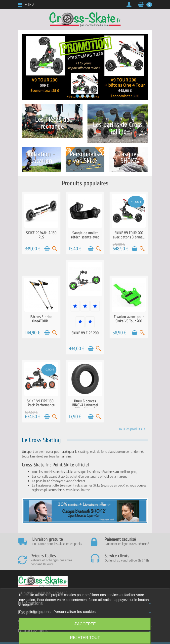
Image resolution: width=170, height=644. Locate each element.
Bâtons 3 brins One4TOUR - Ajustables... (41, 321)
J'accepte (85, 624)
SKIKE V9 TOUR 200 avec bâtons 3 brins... (129, 235)
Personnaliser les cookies (75, 612)
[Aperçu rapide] (55, 249)
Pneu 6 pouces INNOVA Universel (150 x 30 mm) (85, 405)
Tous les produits (132, 429)
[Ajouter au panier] (47, 249)
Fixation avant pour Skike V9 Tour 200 (129, 319)
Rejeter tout (85, 638)
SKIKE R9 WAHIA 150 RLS (41, 235)
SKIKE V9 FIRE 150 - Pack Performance (41, 403)
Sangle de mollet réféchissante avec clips (85, 237)
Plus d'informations (35, 612)
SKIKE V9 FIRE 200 (85, 333)
